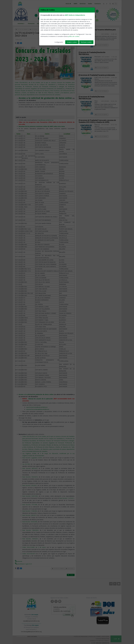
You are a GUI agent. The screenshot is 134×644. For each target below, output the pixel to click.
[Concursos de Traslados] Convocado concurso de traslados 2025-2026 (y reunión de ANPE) (99, 121)
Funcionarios (34, 29)
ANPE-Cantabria (70, 40)
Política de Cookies (95, 636)
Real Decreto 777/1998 (30, 505)
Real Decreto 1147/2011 (67, 498)
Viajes (58, 23)
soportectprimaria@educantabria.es (37, 407)
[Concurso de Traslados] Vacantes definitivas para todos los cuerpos (97, 31)
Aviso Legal (105, 636)
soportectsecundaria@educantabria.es (38, 409)
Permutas (31, 23)
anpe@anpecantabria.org (46, 120)
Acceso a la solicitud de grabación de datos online (36, 394)
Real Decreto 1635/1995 (30, 496)
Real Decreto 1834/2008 (30, 522)
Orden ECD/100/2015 (29, 554)
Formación (51, 23)
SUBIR (117, 639)
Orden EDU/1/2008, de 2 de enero (34, 547)
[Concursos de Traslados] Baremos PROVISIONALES (93, 98)
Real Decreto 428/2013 (29, 515)
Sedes (90, 4)
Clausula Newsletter (102, 639)
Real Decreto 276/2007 (29, 485)
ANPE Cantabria (32, 636)
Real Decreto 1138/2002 (30, 511)
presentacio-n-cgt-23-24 (23, 564)
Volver (71, 29)
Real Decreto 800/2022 (30, 468)
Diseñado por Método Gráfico (100, 641)
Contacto (98, 4)
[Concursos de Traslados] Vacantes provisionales (98, 75)
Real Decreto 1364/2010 (30, 477)
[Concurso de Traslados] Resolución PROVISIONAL (92, 53)
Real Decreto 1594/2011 (30, 539)
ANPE (75, 4)
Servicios (83, 4)
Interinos (22, 23)
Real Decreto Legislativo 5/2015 (32, 458)
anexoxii (18, 561)
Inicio (68, 4)
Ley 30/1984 (26, 464)
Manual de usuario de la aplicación (41, 399)
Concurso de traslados (22, 29)
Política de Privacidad (81, 636)
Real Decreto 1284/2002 (30, 530)
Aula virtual (41, 23)
